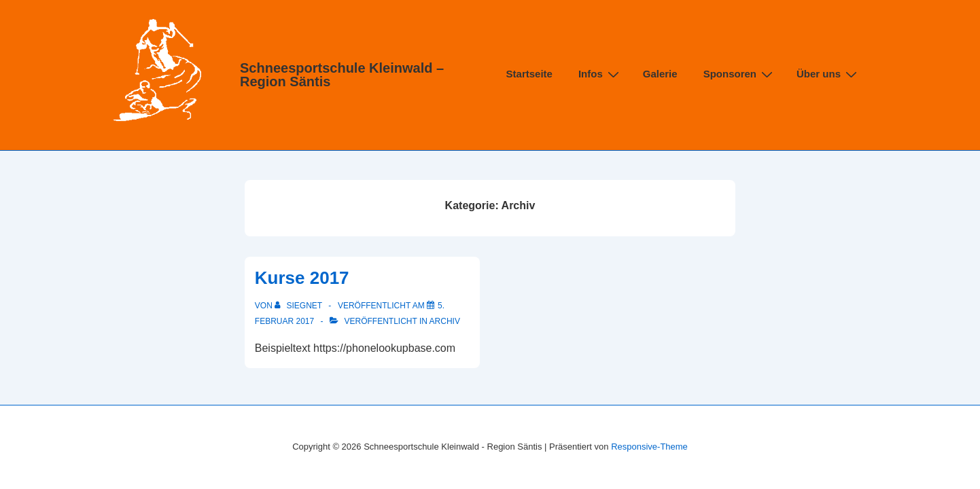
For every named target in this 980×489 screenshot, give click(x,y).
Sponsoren (740, 74)
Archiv (445, 321)
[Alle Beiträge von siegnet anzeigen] (299, 306)
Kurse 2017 (302, 278)
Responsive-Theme (649, 447)
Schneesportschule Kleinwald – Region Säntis (342, 75)
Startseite (529, 74)
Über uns (828, 74)
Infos (600, 74)
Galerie (660, 74)
